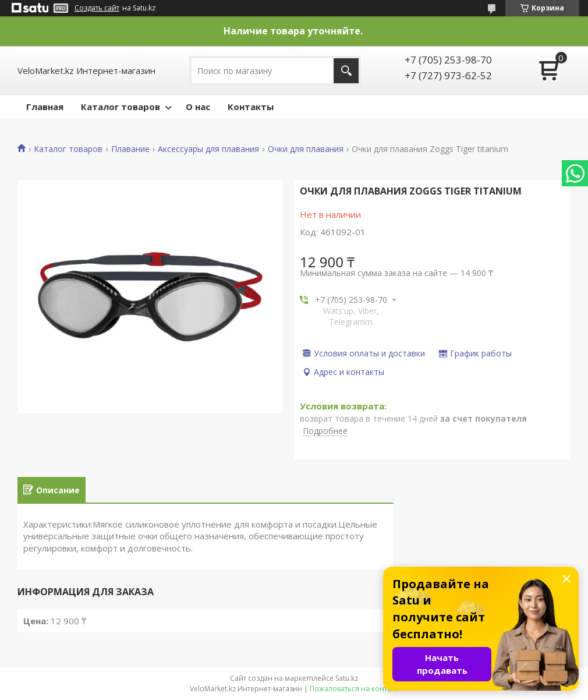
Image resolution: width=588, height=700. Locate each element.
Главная (45, 107)
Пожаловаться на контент (354, 689)
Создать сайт (97, 8)
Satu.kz (347, 678)
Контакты (251, 107)
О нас (198, 107)
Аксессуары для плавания (208, 149)
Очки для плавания (306, 149)
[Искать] (346, 71)
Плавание (130, 149)
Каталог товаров (121, 107)
